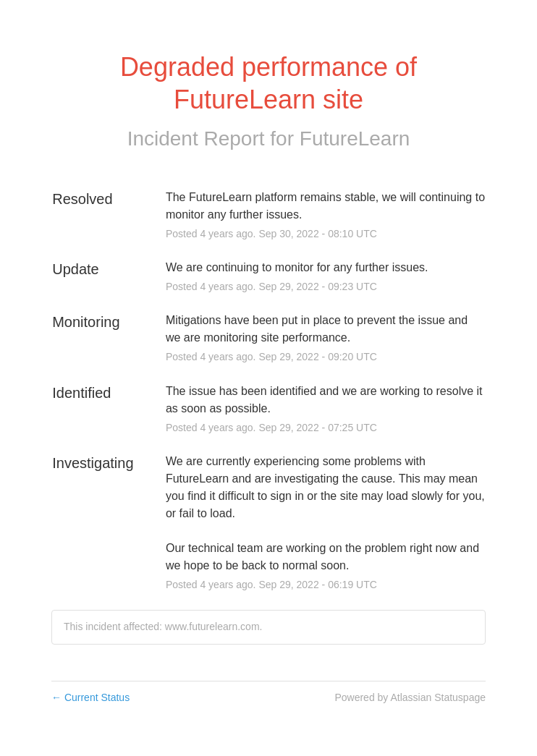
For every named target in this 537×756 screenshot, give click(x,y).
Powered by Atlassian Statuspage (410, 697)
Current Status (90, 697)
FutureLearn (355, 139)
